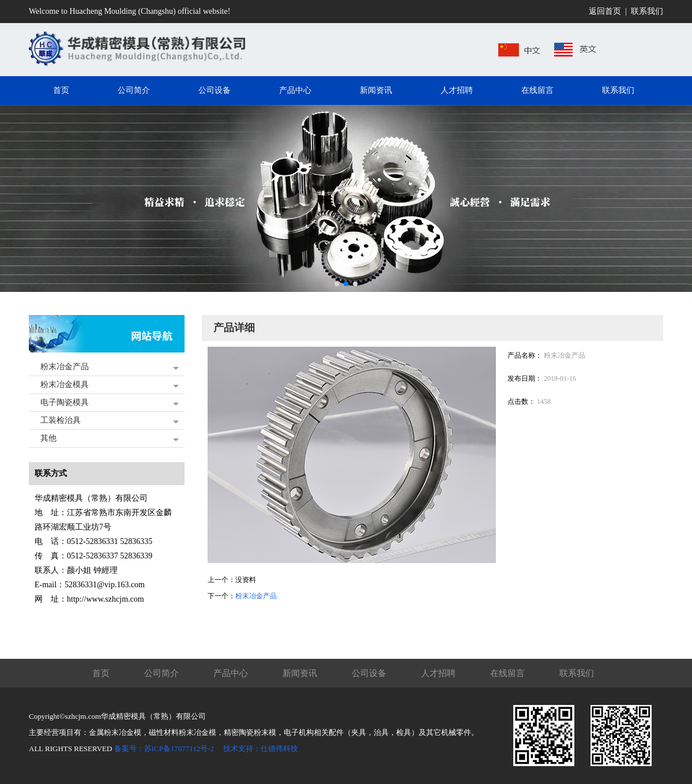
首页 (101, 673)
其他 (48, 438)
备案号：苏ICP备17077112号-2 (164, 749)
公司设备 (369, 673)
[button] (337, 284)
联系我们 (647, 11)
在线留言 (507, 673)
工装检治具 (61, 420)
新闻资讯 (300, 673)
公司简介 (161, 673)
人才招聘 (438, 673)
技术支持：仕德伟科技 (261, 749)
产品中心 (231, 673)
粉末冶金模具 (65, 385)
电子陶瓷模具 (65, 402)
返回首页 (605, 11)
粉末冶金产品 (65, 367)
